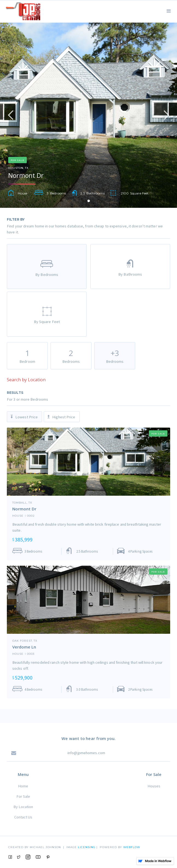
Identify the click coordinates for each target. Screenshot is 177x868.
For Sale (23, 796)
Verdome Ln (24, 647)
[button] (169, 10)
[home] (22, 10)
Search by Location (26, 380)
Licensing (87, 847)
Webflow (132, 847)
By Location (23, 807)
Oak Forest (22, 641)
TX (27, 168)
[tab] (47, 267)
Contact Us (23, 817)
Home (23, 786)
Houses (154, 786)
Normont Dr (24, 509)
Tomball (20, 503)
